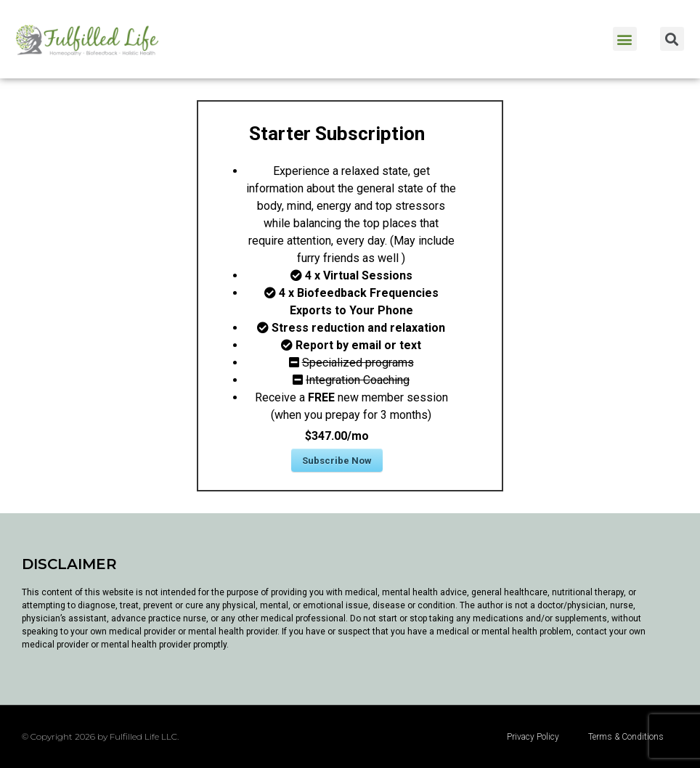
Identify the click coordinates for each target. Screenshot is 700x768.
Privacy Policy (533, 737)
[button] (625, 39)
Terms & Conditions (626, 737)
